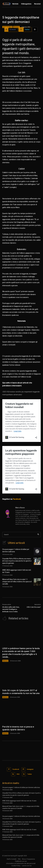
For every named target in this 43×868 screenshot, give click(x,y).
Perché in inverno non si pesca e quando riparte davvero (18, 728)
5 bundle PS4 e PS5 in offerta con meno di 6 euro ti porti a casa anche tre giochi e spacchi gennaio (17, 561)
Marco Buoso (20, 508)
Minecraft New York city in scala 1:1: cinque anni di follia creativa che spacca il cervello (17, 582)
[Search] (38, 535)
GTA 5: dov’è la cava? (34, 607)
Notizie (5, 661)
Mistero (16, 27)
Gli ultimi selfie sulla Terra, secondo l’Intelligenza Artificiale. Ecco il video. (11, 609)
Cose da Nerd (7, 27)
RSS (18, 774)
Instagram (30, 769)
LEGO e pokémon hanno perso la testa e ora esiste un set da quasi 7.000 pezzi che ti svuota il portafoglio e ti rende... (21, 653)
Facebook (17, 499)
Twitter (30, 774)
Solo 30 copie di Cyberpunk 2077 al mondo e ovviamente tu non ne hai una (21, 692)
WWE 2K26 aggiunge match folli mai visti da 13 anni (17, 571)
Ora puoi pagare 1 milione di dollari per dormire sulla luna (16, 550)
